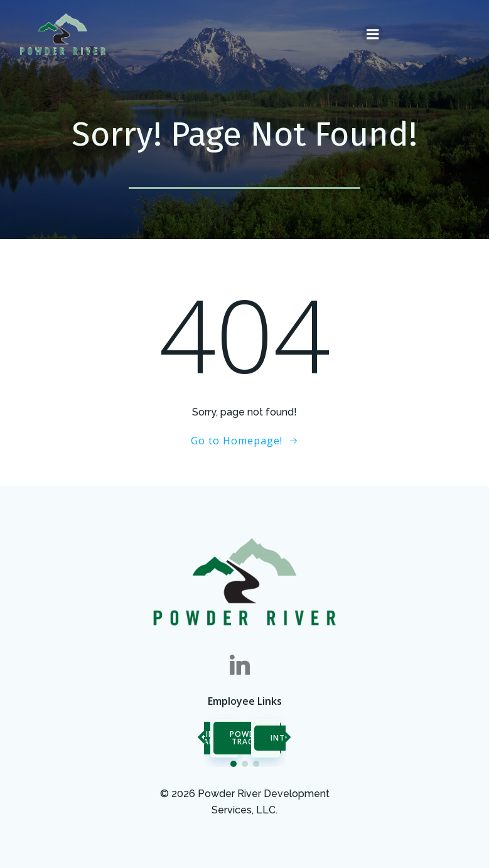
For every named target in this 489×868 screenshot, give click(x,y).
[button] (234, 764)
